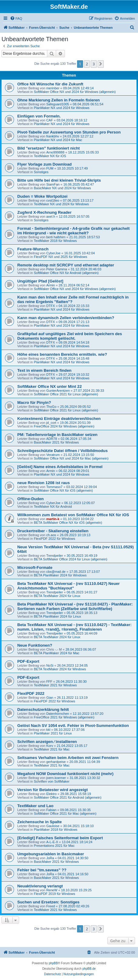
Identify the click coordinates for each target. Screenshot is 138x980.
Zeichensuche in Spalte (40, 822)
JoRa (50, 858)
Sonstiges (41, 172)
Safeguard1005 (57, 104)
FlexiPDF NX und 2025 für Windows (60, 257)
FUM (50, 168)
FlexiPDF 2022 (31, 693)
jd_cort (51, 423)
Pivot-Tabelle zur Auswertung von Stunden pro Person (69, 132)
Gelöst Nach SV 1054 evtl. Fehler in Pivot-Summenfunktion (73, 726)
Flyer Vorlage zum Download (44, 164)
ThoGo (51, 407)
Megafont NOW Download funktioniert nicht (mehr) (65, 774)
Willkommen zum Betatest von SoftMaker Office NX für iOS (73, 515)
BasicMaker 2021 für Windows (56, 442)
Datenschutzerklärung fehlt (43, 709)
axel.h (50, 216)
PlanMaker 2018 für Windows (56, 830)
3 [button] (94, 64)
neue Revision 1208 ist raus (44, 483)
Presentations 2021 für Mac (54, 846)
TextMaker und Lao (35, 806)
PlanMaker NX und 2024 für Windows (61, 108)
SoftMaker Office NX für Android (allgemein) (66, 273)
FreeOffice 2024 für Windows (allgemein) (64, 426)
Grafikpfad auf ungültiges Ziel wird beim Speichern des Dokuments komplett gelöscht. (70, 336)
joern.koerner (56, 778)
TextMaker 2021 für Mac (52, 749)
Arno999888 (55, 152)
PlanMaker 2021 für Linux (53, 733)
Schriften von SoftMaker (51, 781)
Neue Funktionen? (35, 645)
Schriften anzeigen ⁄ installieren (47, 742)
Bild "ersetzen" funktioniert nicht (49, 148)
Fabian (51, 810)
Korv (50, 746)
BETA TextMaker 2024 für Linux (57, 596)
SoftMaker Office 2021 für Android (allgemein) (67, 797)
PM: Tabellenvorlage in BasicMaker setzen (57, 435)
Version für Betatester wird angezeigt (52, 790)
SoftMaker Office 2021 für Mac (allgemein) (65, 813)
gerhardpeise (56, 762)
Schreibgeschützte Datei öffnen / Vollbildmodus (62, 451)
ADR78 (51, 439)
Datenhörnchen (57, 714)
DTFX (50, 306)
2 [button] (87, 64)
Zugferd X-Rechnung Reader (44, 212)
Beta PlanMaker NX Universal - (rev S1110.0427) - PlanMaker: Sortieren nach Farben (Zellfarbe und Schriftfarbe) (75, 606)
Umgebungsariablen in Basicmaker (51, 854)
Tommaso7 (54, 487)
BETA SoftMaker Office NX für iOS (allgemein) (68, 523)
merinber (53, 88)
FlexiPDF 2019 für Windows (54, 894)
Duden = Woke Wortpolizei (42, 196)
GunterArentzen (58, 391)
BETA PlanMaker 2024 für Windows (60, 575)
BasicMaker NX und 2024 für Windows (62, 188)
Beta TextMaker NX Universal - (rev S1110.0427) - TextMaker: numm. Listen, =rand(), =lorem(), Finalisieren (74, 627)
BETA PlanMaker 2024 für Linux (57, 616)
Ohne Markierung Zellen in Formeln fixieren (59, 100)
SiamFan (53, 184)
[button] (101, 64)
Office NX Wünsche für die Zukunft (50, 84)
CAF (49, 120)
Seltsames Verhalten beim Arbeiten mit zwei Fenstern (68, 758)
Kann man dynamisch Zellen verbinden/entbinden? (66, 318)
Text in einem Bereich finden (44, 370)
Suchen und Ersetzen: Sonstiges (48, 902)
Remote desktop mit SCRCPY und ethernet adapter (66, 265)
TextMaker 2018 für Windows (55, 241)
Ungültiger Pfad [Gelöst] (40, 281)
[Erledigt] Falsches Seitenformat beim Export (60, 838)
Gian (50, 698)
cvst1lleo (53, 200)
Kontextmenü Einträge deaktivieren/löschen (59, 419)
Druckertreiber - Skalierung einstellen (53, 531)
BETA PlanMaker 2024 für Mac (56, 653)
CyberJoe (53, 253)
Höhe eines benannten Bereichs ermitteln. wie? (62, 354)
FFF (49, 681)
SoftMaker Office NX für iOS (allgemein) (63, 490)
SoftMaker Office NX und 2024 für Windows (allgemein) (75, 92)
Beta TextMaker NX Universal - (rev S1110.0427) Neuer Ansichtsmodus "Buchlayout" (69, 586)
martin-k (53, 519)
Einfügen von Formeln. (39, 116)
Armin (50, 285)
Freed (50, 906)
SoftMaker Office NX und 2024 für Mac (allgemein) (71, 458)
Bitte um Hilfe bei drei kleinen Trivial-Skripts (59, 180)
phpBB (53, 963)
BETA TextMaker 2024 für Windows (60, 669)
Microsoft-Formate (35, 568)
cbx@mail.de (56, 572)
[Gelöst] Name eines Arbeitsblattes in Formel (60, 467)
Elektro (51, 794)
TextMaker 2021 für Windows (55, 685)
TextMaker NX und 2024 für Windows (61, 204)
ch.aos (51, 535)
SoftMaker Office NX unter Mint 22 (50, 386)
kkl (48, 730)
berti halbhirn (56, 237)
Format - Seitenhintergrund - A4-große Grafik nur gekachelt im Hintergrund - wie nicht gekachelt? (73, 231)
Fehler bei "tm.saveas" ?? (42, 870)
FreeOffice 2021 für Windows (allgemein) (64, 717)
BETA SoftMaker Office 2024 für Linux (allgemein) (70, 559)
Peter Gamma (56, 269)
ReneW (52, 890)
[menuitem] (16, 18)
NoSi (50, 665)
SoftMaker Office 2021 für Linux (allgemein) (66, 394)
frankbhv (52, 136)
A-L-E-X (52, 842)
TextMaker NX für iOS (50, 156)
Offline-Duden (30, 499)
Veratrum (53, 455)
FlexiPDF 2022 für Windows (54, 539)
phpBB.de (89, 969)
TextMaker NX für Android (53, 506)
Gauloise (53, 826)
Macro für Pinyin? (34, 403)
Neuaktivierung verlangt (40, 886)
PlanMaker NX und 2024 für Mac (58, 140)
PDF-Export (28, 661)
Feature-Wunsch (33, 249)
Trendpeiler (54, 556)
